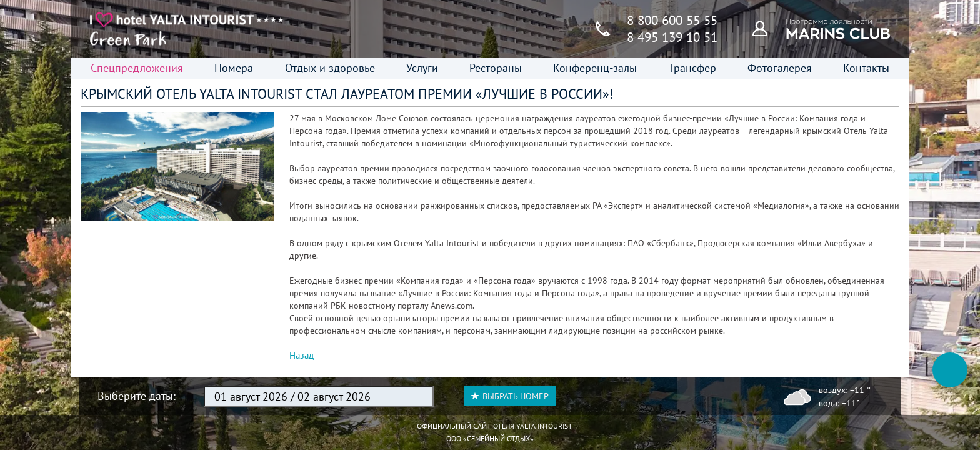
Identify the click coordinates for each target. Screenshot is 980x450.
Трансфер (692, 68)
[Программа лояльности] (767, 28)
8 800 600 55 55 (672, 20)
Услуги (422, 68)
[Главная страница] (187, 29)
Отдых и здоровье (330, 68)
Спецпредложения (137, 68)
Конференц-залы (595, 68)
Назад (302, 355)
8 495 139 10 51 (672, 37)
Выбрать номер (510, 396)
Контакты (866, 68)
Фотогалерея (780, 68)
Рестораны (496, 68)
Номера (234, 68)
